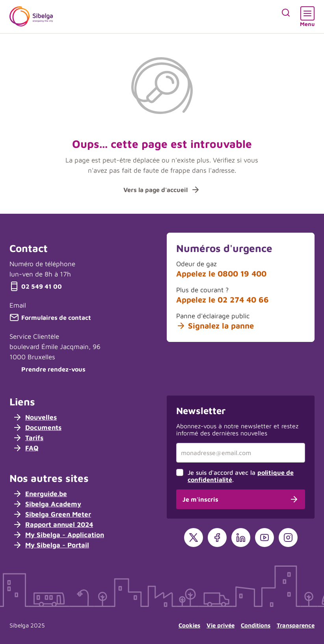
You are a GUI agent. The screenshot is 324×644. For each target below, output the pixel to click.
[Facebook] (217, 538)
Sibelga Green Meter (52, 514)
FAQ (26, 448)
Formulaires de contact (50, 317)
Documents (37, 427)
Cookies (189, 625)
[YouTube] (264, 538)
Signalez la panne (215, 326)
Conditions (256, 625)
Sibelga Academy (47, 504)
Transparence (296, 625)
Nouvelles (35, 417)
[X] (194, 538)
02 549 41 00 (36, 286)
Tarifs (28, 438)
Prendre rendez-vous (47, 369)
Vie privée (221, 625)
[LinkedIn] (241, 538)
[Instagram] (288, 538)
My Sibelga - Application (58, 535)
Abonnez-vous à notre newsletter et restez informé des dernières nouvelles (237, 429)
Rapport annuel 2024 (53, 525)
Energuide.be (40, 494)
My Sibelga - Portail (51, 545)
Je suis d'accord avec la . (241, 476)
